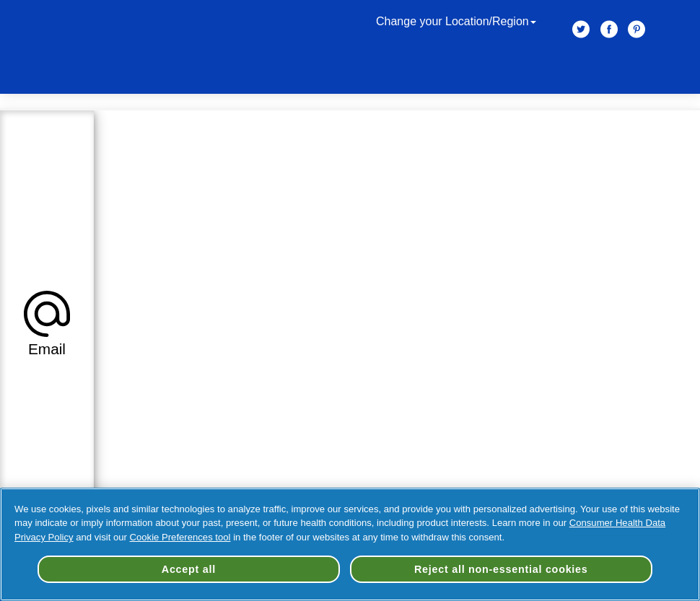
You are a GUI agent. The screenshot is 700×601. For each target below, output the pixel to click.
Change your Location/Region (458, 21)
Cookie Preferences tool (180, 537)
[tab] (47, 322)
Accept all (189, 569)
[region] (350, 544)
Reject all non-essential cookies (501, 569)
